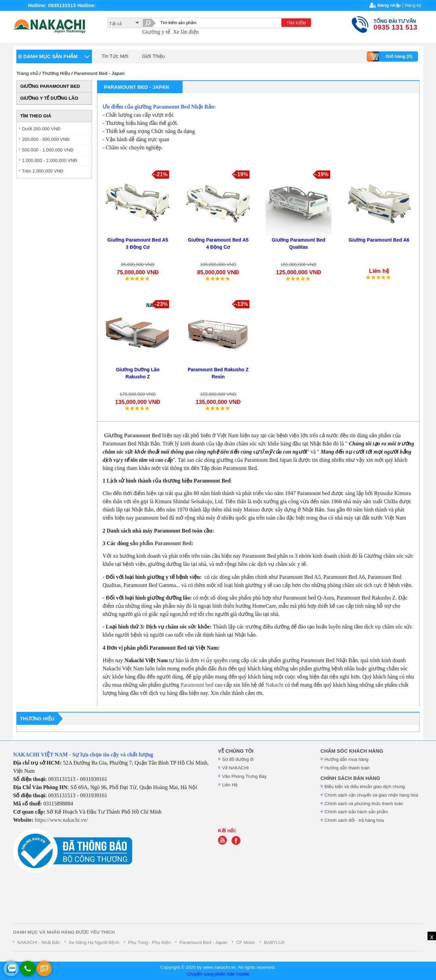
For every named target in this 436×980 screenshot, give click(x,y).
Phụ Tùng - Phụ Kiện (149, 942)
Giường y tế (156, 32)
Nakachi (274, 685)
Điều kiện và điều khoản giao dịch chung (365, 787)
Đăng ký (413, 5)
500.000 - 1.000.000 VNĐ (48, 150)
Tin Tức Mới (115, 56)
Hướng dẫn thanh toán (347, 768)
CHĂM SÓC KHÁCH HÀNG (352, 751)
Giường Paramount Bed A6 (379, 240)
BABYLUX (275, 942)
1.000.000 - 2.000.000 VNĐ (49, 160)
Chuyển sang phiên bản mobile (218, 974)
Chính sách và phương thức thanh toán (364, 804)
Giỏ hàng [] (391, 56)
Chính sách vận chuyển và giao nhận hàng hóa (371, 795)
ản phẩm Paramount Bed (162, 543)
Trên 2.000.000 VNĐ (43, 171)
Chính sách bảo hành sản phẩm (356, 812)
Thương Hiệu (56, 73)
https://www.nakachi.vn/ (61, 820)
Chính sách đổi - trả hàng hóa (354, 820)
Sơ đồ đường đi (238, 759)
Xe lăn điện (186, 32)
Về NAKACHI (235, 768)
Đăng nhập (389, 5)
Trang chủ (27, 73)
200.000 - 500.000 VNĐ (46, 139)
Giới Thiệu (153, 56)
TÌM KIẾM (296, 23)
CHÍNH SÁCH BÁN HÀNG (350, 778)
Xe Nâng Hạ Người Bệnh (94, 942)
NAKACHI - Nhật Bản (38, 942)
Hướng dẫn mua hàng (347, 759)
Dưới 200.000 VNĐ (41, 129)
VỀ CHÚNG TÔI (236, 751)
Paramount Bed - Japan (99, 73)
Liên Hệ (230, 785)
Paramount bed (197, 685)
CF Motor (246, 942)
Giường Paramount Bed (132, 435)
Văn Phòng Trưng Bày (244, 776)
